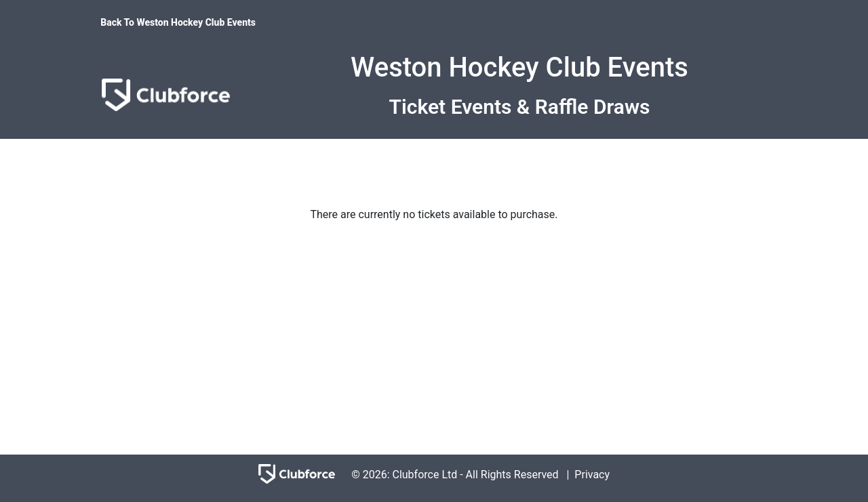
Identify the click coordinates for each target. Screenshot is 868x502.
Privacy (592, 475)
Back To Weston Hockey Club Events (178, 22)
